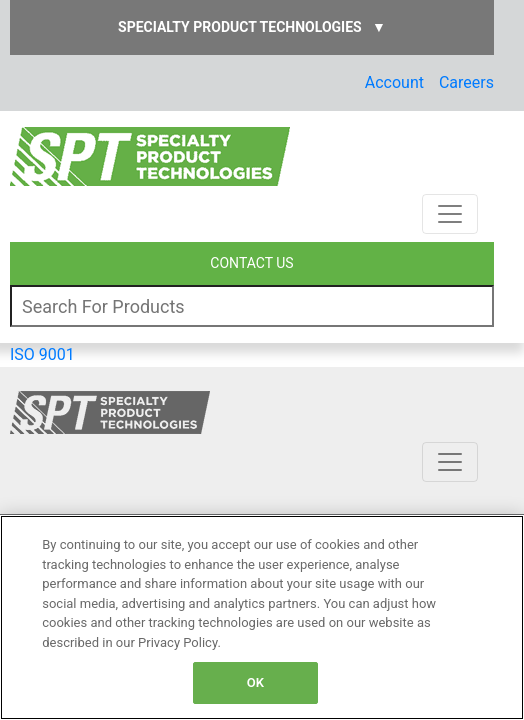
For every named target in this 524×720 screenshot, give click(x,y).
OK (255, 682)
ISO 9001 (42, 354)
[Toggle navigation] (450, 214)
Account (394, 82)
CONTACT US (251, 263)
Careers (466, 82)
